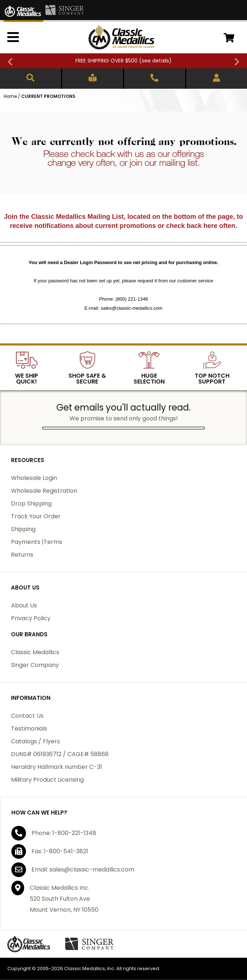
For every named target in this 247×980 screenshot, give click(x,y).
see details (155, 61)
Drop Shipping (31, 504)
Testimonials (29, 729)
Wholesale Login (34, 478)
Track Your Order (36, 516)
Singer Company (35, 665)
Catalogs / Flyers (35, 741)
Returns (22, 555)
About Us (24, 605)
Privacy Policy (31, 618)
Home (10, 96)
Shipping (23, 529)
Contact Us (27, 716)
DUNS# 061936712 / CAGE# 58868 (60, 754)
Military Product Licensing (47, 780)
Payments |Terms (37, 542)
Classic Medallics (35, 652)
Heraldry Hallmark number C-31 (57, 767)
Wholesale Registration (44, 491)
